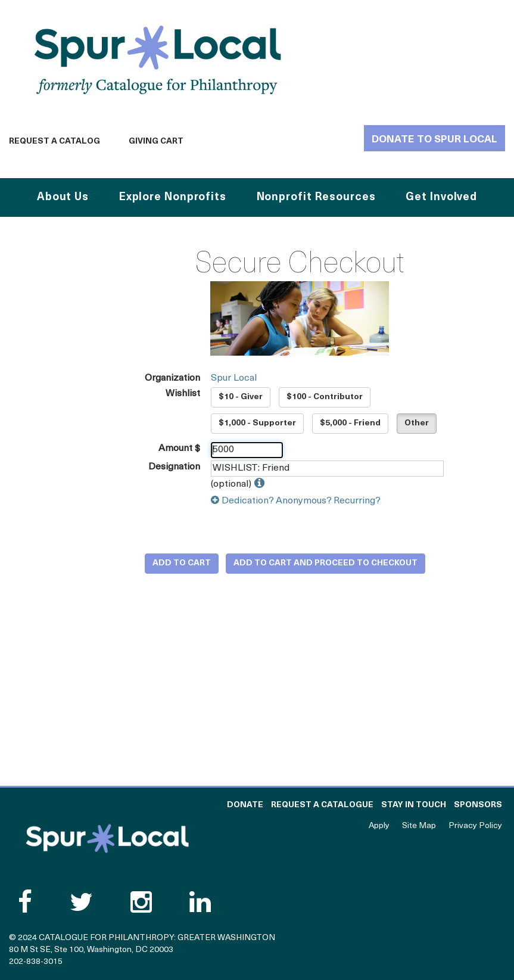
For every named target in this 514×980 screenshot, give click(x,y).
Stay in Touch (414, 805)
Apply (379, 826)
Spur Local (234, 378)
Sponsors (478, 805)
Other (417, 423)
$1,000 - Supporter (257, 423)
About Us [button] (63, 197)
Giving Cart (156, 141)
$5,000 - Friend (350, 423)
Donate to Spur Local (434, 140)
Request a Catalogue (322, 805)
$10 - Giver (241, 397)
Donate (245, 805)
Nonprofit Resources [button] (316, 197)
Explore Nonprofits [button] (173, 197)
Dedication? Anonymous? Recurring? (296, 501)
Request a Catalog (54, 141)
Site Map (419, 826)
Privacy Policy (475, 826)
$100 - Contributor (325, 397)
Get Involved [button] (441, 197)
